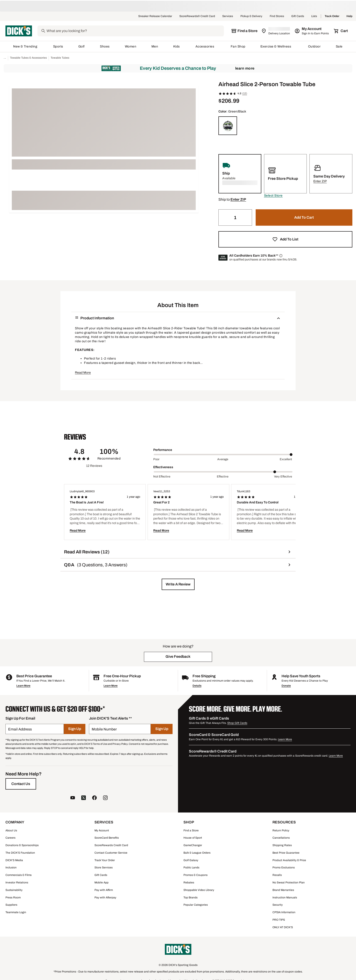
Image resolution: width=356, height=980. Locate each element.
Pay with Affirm (104, 889)
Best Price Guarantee (286, 852)
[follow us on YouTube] (73, 798)
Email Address (20, 729)
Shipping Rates (282, 845)
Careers (10, 837)
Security (278, 904)
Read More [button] (83, 372)
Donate (286, 685)
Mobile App (101, 882)
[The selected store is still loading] (244, 31)
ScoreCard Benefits (107, 837)
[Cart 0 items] (341, 31)
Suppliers (11, 904)
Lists (314, 16)
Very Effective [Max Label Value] (283, 476)
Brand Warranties (283, 889)
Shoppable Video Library (199, 889)
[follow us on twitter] (84, 798)
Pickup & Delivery (251, 16)
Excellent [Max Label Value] (286, 459)
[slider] (223, 454)
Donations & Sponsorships (22, 845)
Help (349, 16)
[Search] (135, 31)
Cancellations (281, 837)
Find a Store (191, 830)
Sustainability (14, 889)
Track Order (332, 16)
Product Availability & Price (289, 860)
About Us (11, 830)
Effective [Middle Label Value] (223, 476)
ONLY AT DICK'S (283, 927)
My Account (102, 830)
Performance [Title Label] (163, 449)
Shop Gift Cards (237, 722)
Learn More (245, 68)
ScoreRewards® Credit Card (197, 16)
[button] (273, 195)
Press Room (13, 897)
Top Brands (190, 897)
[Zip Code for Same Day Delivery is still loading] (276, 31)
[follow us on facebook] (94, 798)
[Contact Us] (21, 783)
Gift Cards (298, 16)
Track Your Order (105, 860)
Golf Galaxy (191, 860)
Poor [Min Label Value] (156, 459)
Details (197, 685)
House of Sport (193, 837)
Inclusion (11, 867)
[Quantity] (235, 217)
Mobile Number (104, 729)
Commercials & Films (19, 874)
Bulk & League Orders (197, 852)
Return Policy (281, 830)
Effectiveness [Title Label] (163, 466)
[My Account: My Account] (312, 31)
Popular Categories (196, 904)
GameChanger (193, 845)
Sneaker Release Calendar (155, 16)
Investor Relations (17, 882)
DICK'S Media (14, 860)
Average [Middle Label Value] (223, 459)
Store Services (104, 867)
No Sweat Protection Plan (289, 882)
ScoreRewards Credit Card (111, 845)
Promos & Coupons (195, 874)
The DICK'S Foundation (20, 852)
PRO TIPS (279, 919)
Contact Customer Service (111, 852)
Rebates (189, 882)
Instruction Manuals (285, 897)
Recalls (277, 874)
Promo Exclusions (284, 867)
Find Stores (277, 16)
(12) (245, 93)
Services (228, 16)
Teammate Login (16, 912)
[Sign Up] (75, 728)
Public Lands (191, 867)
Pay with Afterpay (105, 897)
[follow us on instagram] (105, 798)
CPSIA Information (284, 912)
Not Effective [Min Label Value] (162, 476)
